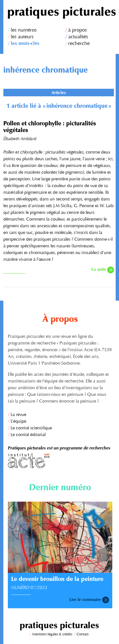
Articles (59, 93)
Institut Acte (60, 461)
